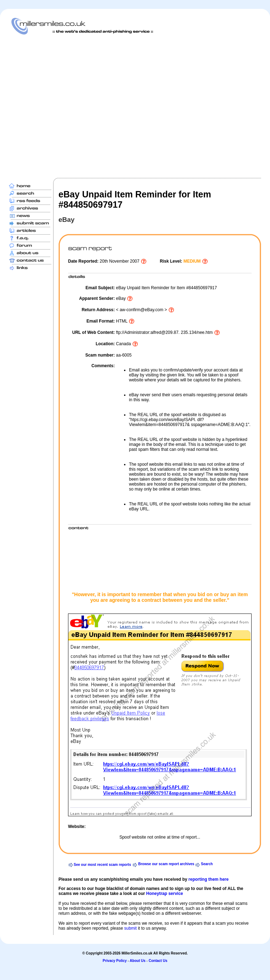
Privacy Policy (115, 961)
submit (130, 928)
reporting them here (209, 879)
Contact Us (158, 961)
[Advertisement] (66, 106)
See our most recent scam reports (102, 865)
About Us (137, 961)
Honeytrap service (164, 894)
